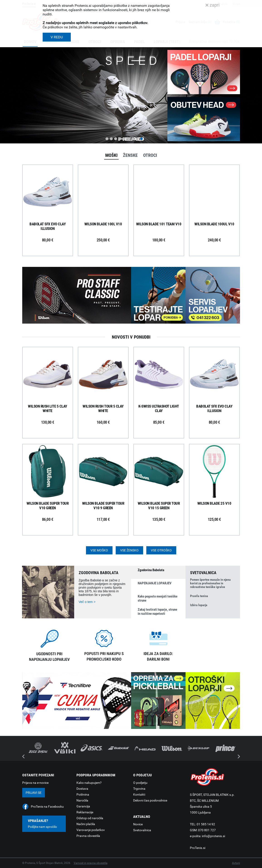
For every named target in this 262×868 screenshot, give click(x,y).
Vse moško (99, 550)
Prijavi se (34, 793)
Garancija (83, 806)
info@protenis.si (213, 836)
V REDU (57, 37)
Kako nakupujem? (89, 783)
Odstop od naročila (90, 818)
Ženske (130, 155)
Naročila (82, 800)
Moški (111, 155)
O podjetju (140, 783)
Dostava (82, 789)
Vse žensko (129, 550)
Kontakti (139, 794)
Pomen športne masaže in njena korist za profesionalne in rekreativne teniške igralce (210, 583)
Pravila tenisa (199, 596)
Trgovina (139, 789)
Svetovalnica (142, 830)
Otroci (150, 155)
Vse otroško (161, 550)
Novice (138, 824)
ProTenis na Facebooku (47, 807)
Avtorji (236, 863)
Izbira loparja (199, 605)
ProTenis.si (198, 848)
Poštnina (83, 794)
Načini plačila (86, 824)
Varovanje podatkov (91, 830)
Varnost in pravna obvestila (91, 863)
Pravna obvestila (88, 836)
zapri (213, 5)
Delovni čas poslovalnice (150, 800)
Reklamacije (85, 812)
